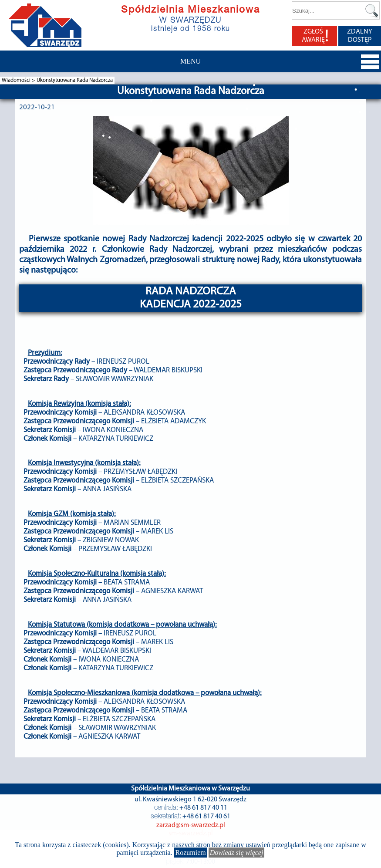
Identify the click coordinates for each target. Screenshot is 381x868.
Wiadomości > (19, 80)
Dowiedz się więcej (237, 853)
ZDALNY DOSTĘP (360, 36)
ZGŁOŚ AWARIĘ (315, 36)
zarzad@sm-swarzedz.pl (191, 825)
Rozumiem (191, 853)
